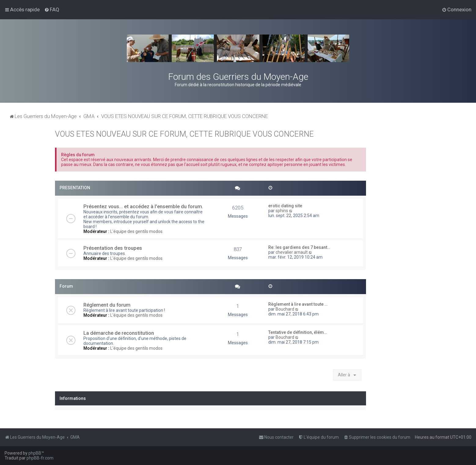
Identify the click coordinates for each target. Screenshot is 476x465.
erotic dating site (285, 206)
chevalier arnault (292, 252)
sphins (282, 211)
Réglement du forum (107, 305)
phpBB (35, 453)
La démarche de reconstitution (119, 333)
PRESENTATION (75, 188)
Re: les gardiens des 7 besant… (299, 247)
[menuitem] (52, 9)
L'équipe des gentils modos (136, 231)
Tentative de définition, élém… (298, 332)
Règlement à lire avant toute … (298, 304)
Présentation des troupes (113, 248)
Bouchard (285, 309)
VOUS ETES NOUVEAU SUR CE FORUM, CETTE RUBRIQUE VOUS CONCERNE (184, 134)
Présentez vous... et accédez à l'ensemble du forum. (143, 206)
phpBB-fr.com (40, 458)
